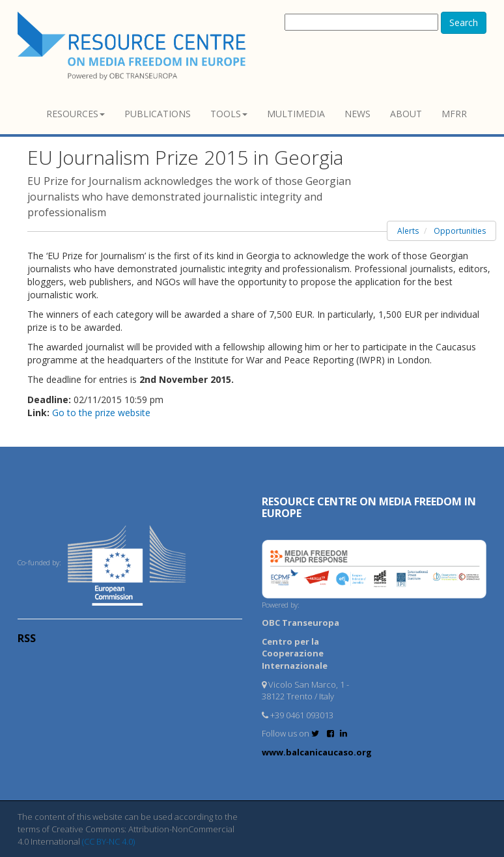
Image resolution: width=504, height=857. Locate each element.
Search (464, 22)
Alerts (408, 231)
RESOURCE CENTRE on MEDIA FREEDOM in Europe (369, 507)
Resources (76, 114)
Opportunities (460, 231)
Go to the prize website (101, 413)
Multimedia (296, 114)
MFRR (454, 114)
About (406, 114)
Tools (229, 114)
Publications (158, 114)
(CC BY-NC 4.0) (108, 841)
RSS (27, 638)
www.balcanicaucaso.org (317, 752)
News (357, 114)
